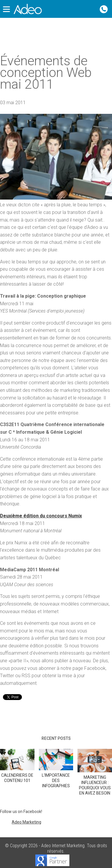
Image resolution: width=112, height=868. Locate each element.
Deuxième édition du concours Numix (41, 516)
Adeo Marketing (26, 822)
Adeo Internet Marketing (63, 846)
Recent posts (56, 738)
